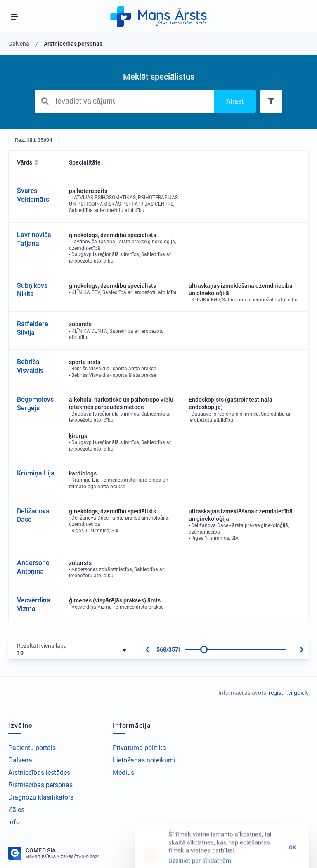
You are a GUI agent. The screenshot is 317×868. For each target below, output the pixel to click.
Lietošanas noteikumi (144, 760)
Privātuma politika (139, 748)
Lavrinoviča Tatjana (34, 239)
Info (14, 822)
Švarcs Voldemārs (33, 195)
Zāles (16, 810)
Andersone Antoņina (33, 567)
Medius (123, 773)
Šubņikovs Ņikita (32, 290)
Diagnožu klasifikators (41, 797)
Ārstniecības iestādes (39, 773)
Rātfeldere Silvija (33, 328)
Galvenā (20, 760)
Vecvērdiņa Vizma (34, 605)
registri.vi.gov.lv (289, 693)
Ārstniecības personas (40, 785)
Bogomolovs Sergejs (35, 404)
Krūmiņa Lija (36, 473)
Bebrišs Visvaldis (30, 366)
